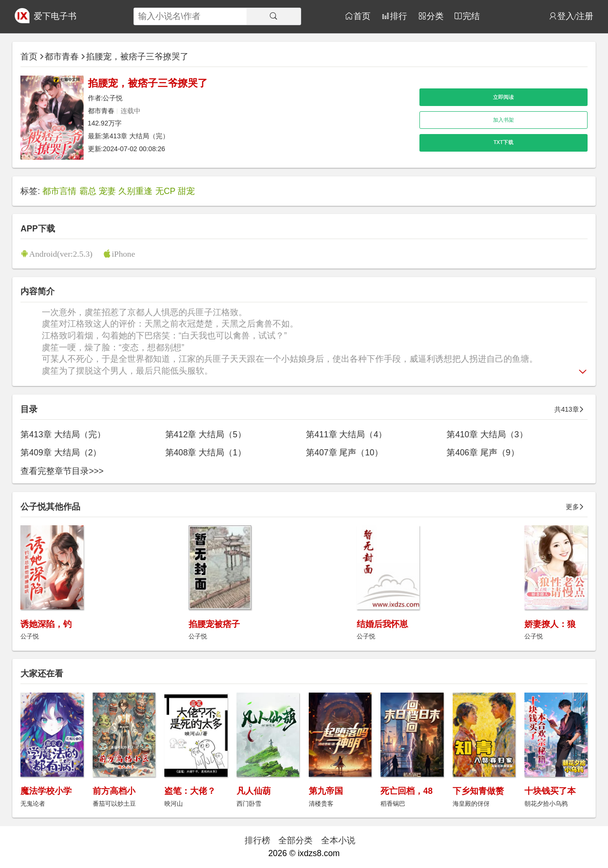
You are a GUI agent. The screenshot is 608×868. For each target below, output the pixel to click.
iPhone (123, 254)
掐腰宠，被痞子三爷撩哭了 (137, 57)
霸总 (88, 191)
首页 (362, 16)
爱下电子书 (55, 16)
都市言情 (59, 191)
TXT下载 (503, 142)
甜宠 (186, 191)
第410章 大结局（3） (487, 434)
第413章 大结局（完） (136, 136)
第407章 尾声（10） (344, 453)
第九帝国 (326, 791)
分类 (435, 16)
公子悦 (113, 98)
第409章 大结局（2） (61, 453)
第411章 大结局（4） (346, 434)
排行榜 (257, 840)
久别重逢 (135, 191)
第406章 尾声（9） (483, 453)
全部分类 (295, 840)
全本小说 (338, 840)
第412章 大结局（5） (206, 434)
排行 (399, 16)
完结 (471, 16)
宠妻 (107, 191)
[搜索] (274, 16)
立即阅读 (503, 97)
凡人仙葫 (254, 791)
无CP (166, 191)
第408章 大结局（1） (206, 453)
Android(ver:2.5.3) (61, 254)
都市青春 (62, 57)
